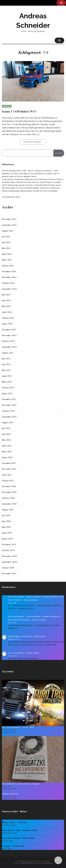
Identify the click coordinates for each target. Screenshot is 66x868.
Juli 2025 (6, 237)
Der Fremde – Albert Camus (34, 636)
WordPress (48, 863)
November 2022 (9, 405)
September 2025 (9, 225)
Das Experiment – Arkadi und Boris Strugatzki (21, 784)
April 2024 (7, 312)
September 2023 (9, 347)
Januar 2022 (7, 458)
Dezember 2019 (9, 545)
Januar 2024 (7, 324)
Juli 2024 (6, 295)
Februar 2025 (8, 266)
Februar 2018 (8, 568)
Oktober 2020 (8, 498)
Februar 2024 (8, 318)
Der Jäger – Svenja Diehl (13, 846)
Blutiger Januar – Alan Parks (15, 822)
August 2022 (8, 423)
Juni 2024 (6, 301)
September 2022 (9, 417)
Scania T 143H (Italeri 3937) (19, 112)
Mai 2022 (6, 440)
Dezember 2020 (9, 487)
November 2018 (9, 556)
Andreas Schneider (10, 794)
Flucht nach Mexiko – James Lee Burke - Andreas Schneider (33, 597)
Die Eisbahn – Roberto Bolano (27, 653)
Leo (9, 653)
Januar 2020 (7, 539)
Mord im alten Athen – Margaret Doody (20, 830)
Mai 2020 (6, 527)
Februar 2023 (8, 388)
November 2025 (9, 219)
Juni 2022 (6, 434)
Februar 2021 (8, 481)
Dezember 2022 (9, 399)
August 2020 (8, 510)
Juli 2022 (6, 428)
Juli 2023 (6, 359)
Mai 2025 (6, 248)
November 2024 (9, 277)
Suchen (59, 153)
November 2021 (9, 469)
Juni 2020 (6, 521)
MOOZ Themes (28, 863)
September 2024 (9, 289)
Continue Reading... (33, 142)
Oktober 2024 (8, 283)
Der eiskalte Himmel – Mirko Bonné (18, 838)
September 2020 (9, 504)
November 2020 (9, 492)
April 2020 (7, 533)
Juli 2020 (6, 516)
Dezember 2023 (9, 330)
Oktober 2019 (8, 550)
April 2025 (7, 254)
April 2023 (7, 376)
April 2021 (7, 475)
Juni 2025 (6, 243)
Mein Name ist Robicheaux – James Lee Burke (27, 620)
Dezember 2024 (9, 272)
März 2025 (7, 260)
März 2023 (7, 382)
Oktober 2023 (8, 341)
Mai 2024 (6, 306)
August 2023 (8, 353)
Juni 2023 (6, 365)
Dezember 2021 (9, 463)
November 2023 (9, 336)
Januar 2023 (7, 394)
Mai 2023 (6, 370)
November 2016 (9, 574)
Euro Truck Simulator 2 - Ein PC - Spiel (18, 727)
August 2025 (8, 231)
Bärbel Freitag (14, 636)
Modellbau (7, 106)
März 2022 (7, 452)
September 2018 (9, 562)
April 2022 (7, 446)
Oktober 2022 (8, 411)
